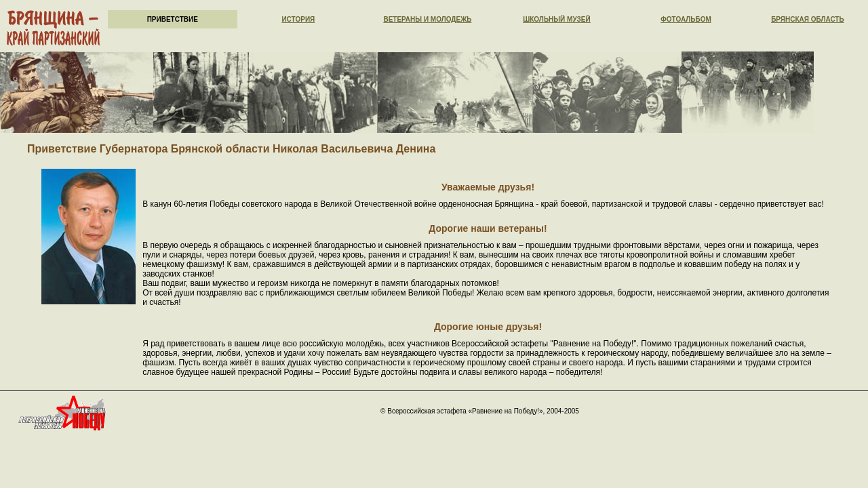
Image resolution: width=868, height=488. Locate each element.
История (298, 19)
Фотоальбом (686, 19)
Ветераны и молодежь (427, 19)
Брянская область (808, 19)
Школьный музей (557, 19)
